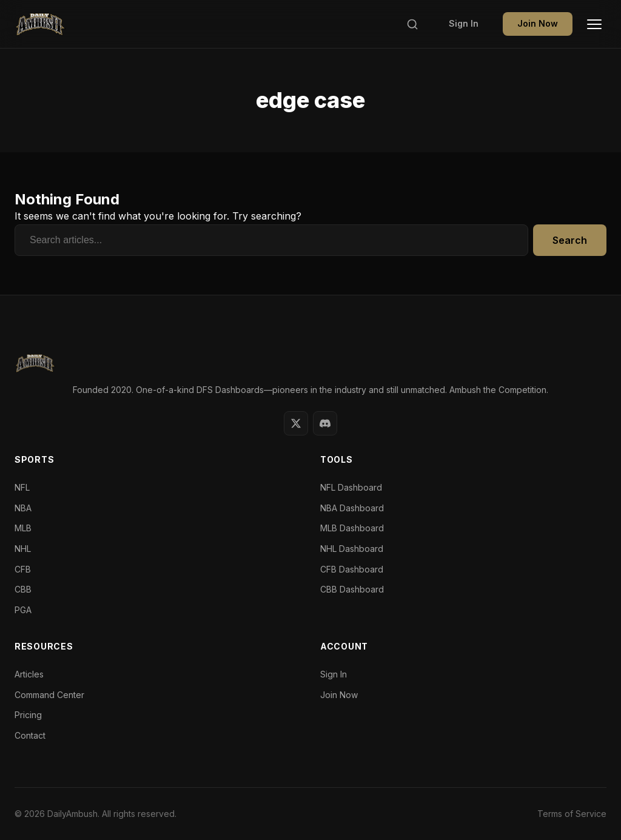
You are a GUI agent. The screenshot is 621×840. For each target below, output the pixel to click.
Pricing (28, 715)
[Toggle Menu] (594, 24)
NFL (22, 487)
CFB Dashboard (352, 569)
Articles (29, 674)
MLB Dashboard (352, 528)
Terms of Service (572, 814)
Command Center (49, 695)
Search (570, 240)
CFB (23, 569)
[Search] (412, 24)
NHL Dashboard (352, 549)
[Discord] (325, 423)
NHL (23, 549)
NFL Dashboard (351, 487)
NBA (23, 508)
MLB (23, 528)
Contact (30, 735)
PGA (23, 610)
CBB (23, 589)
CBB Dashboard (352, 589)
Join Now (538, 23)
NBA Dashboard (352, 508)
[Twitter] (296, 423)
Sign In (464, 23)
